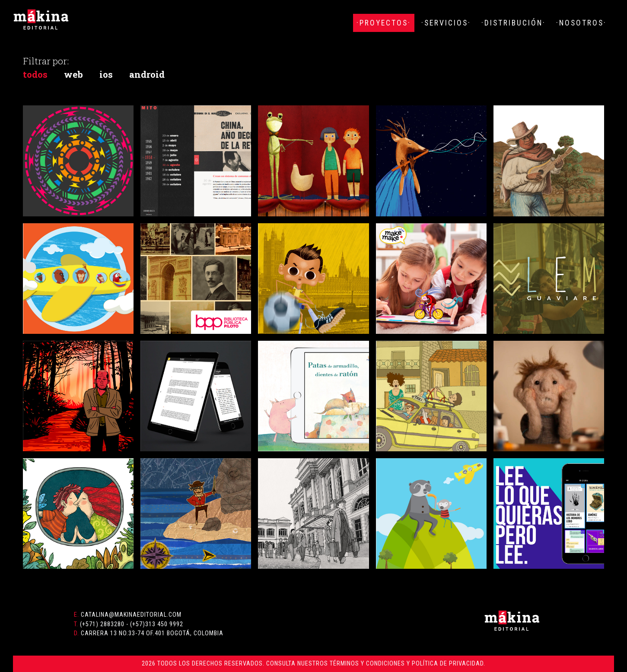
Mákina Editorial (41, 19)
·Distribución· (514, 23)
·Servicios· (446, 23)
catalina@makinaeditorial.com (131, 615)
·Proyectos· (384, 23)
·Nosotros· (581, 23)
